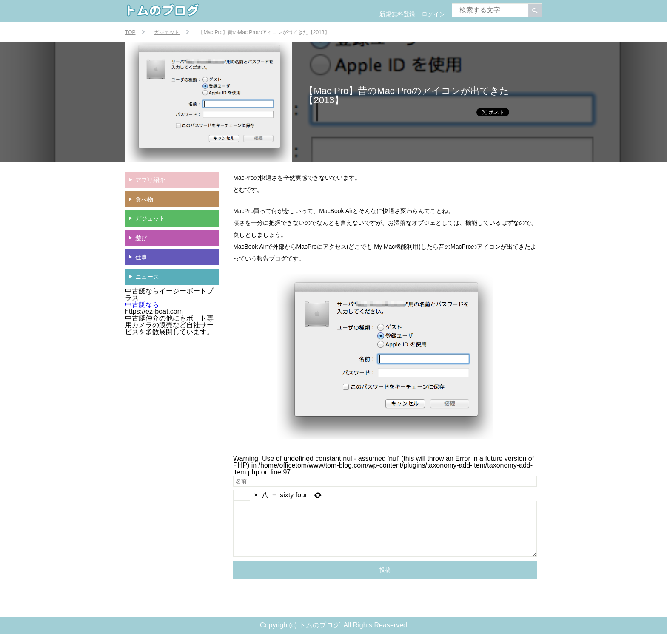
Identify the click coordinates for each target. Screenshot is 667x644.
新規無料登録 (397, 14)
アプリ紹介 (150, 180)
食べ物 (144, 199)
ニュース (147, 277)
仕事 (141, 257)
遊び (141, 238)
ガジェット (150, 218)
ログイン (433, 14)
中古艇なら (142, 305)
